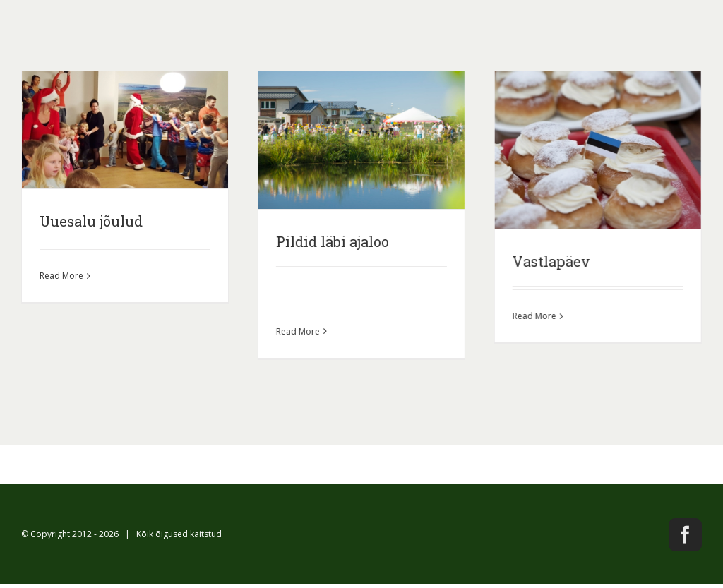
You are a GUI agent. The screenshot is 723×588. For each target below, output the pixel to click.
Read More (61, 276)
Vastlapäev (551, 261)
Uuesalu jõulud (91, 221)
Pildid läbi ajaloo (332, 241)
